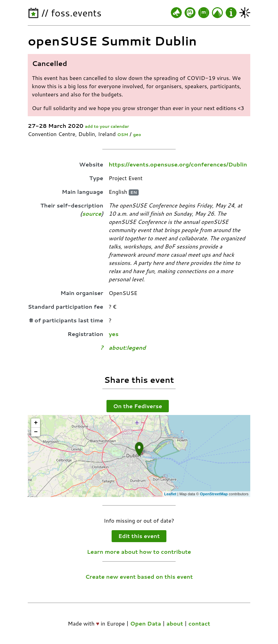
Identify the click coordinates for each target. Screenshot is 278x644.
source (92, 213)
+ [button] (36, 423)
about (175, 623)
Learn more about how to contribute (139, 552)
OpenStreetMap (214, 494)
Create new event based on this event (139, 576)
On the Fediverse (138, 406)
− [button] (36, 432)
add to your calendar (107, 126)
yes (114, 334)
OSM (123, 135)
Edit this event (139, 536)
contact (199, 623)
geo (137, 135)
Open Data (146, 623)
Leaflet (170, 494)
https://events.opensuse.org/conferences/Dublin (178, 164)
